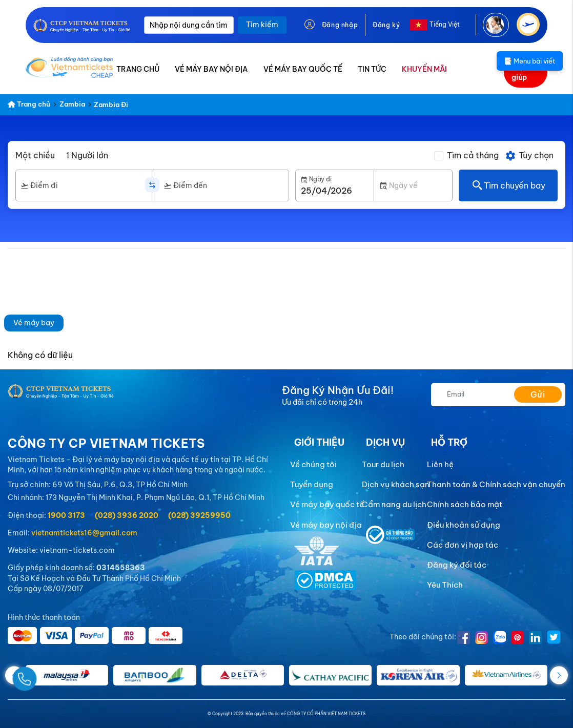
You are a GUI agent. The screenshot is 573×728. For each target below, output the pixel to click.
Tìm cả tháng (473, 155)
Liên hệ (440, 464)
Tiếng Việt (445, 24)
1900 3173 (66, 515)
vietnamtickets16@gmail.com (84, 533)
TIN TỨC (372, 69)
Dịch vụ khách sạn (396, 484)
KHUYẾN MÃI (424, 69)
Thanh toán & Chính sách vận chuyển (496, 484)
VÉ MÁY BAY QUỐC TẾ (303, 69)
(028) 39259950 (199, 515)
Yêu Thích (445, 585)
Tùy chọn (529, 156)
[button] (559, 675)
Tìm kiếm (262, 25)
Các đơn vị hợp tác (463, 545)
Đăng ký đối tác (457, 565)
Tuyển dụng (312, 484)
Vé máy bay (34, 323)
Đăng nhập (340, 25)
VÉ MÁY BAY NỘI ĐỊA (211, 69)
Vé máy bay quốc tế (327, 504)
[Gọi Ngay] (48, 675)
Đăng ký (386, 25)
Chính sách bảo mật (465, 504)
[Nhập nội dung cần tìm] (189, 25)
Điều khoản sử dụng (464, 525)
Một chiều (35, 155)
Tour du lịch (383, 464)
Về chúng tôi (313, 464)
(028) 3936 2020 (127, 515)
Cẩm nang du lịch (394, 504)
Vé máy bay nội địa (326, 525)
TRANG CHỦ (138, 69)
